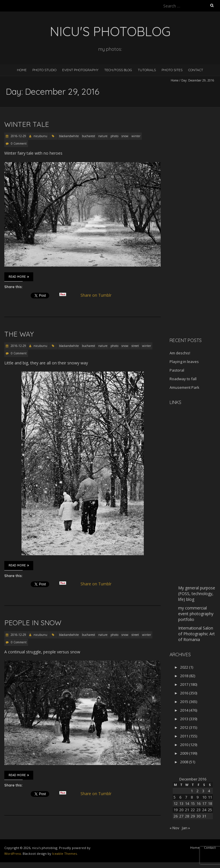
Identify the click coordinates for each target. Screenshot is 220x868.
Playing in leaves (184, 362)
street (135, 346)
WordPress (13, 854)
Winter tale (27, 124)
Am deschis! (180, 353)
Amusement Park (184, 387)
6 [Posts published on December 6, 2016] (180, 797)
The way (19, 334)
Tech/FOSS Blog (118, 70)
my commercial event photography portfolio (196, 614)
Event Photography (80, 70)
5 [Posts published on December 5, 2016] (175, 797)
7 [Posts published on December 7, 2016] (186, 797)
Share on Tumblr (98, 295)
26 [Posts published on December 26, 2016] (176, 816)
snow (125, 136)
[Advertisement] (195, 242)
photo (114, 136)
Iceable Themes (64, 854)
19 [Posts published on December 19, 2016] (176, 810)
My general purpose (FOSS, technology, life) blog (197, 594)
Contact (196, 70)
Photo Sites (172, 70)
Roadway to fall (183, 379)
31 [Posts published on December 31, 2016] (204, 816)
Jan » (186, 828)
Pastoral (177, 370)
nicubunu (40, 136)
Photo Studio (44, 70)
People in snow (33, 623)
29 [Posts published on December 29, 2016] (193, 816)
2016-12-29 (18, 136)
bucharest (89, 136)
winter (136, 136)
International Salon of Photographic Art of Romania (197, 634)
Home (22, 70)
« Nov (174, 828)
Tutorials (147, 70)
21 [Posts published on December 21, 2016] (187, 810)
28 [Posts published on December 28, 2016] (187, 816)
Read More (19, 277)
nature (103, 136)
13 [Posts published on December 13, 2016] (181, 803)
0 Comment (19, 143)
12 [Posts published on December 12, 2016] (176, 803)
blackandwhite (69, 136)
